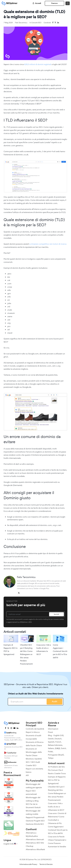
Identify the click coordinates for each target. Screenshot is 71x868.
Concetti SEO (36, 23)
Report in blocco (33, 732)
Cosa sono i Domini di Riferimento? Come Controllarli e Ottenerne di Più (57, 818)
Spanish (51, 742)
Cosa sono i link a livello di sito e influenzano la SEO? (44, 650)
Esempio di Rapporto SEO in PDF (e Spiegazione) (11, 650)
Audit (54, 701)
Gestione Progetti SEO (35, 821)
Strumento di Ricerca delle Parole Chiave (35, 744)
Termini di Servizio (46, 864)
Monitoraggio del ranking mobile (33, 812)
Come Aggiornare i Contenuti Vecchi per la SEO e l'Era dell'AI (60, 651)
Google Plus (45, 588)
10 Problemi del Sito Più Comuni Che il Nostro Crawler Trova (57, 770)
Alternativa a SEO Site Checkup (35, 844)
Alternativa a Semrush (35, 839)
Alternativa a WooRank (35, 849)
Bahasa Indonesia (55, 745)
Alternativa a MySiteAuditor (32, 834)
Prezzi (50, 732)
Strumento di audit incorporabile (34, 737)
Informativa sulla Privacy (28, 864)
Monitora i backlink (34, 759)
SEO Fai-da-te (32, 804)
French (58, 742)
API (27, 775)
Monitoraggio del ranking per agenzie (34, 786)
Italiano (51, 748)
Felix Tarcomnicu (21, 23)
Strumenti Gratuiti (33, 807)
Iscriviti (56, 614)
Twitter (36, 588)
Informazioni (53, 729)
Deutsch (58, 739)
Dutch (63, 748)
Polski (50, 752)
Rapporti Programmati (35, 817)
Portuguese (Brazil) (56, 755)
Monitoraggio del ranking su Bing (33, 799)
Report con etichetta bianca (34, 770)
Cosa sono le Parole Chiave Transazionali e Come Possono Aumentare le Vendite (57, 842)
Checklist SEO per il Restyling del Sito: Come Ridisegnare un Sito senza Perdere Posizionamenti (26, 654)
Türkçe (51, 758)
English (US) (59, 735)
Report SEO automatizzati (31, 792)
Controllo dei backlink (35, 729)
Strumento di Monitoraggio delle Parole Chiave (34, 752)
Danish (51, 739)
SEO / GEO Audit (33, 762)
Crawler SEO (31, 765)
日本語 (57, 748)
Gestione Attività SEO (35, 824)
